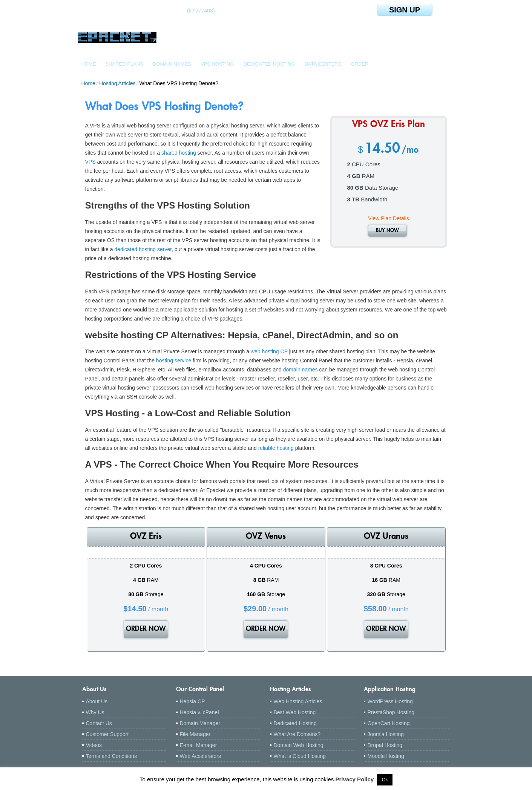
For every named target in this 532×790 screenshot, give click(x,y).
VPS (90, 162)
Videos (94, 745)
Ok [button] (385, 780)
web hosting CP (269, 351)
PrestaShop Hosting (391, 712)
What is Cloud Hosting (300, 756)
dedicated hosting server (143, 249)
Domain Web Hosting (299, 745)
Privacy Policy (354, 779)
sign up (405, 10)
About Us (97, 701)
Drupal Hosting (385, 745)
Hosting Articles (117, 83)
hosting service (174, 360)
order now (146, 629)
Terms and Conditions (111, 756)
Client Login (111, 10)
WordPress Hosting (390, 701)
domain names (300, 370)
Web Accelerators (200, 756)
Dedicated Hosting (269, 64)
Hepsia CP (192, 701)
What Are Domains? (297, 734)
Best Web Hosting (295, 712)
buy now (387, 231)
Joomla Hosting (386, 734)
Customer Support (107, 734)
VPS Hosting (217, 64)
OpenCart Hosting (389, 723)
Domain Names (172, 64)
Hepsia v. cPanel (199, 712)
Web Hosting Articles (298, 701)
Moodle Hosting (386, 756)
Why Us (95, 712)
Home (89, 64)
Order (360, 64)
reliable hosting (276, 448)
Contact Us (99, 723)
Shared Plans (124, 64)
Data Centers (323, 64)
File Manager (195, 734)
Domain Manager (200, 723)
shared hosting (179, 153)
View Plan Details (389, 218)
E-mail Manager (199, 745)
